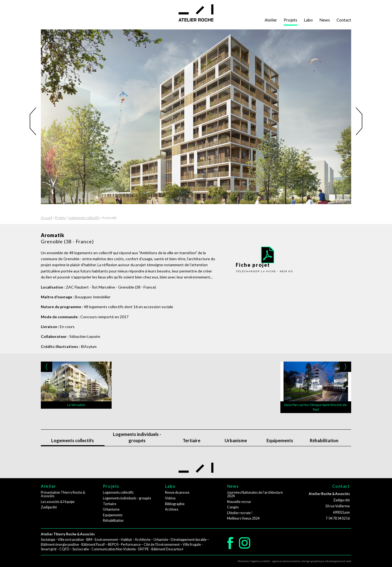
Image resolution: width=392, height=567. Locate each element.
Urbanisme (236, 440)
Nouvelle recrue (239, 502)
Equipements (280, 440)
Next (357, 121)
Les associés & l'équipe (58, 502)
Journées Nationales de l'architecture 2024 (255, 494)
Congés (233, 507)
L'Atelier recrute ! (240, 513)
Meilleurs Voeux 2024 (243, 518)
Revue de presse (177, 492)
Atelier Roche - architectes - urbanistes (196, 13)
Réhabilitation (324, 440)
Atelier (271, 20)
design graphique (313, 561)
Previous (35, 121)
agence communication (286, 561)
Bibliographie (175, 504)
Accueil (46, 218)
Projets (290, 20)
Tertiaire (192, 440)
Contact (344, 20)
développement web (338, 561)
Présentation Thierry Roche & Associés (63, 494)
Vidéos (170, 498)
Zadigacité (49, 507)
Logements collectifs (84, 218)
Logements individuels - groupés (137, 437)
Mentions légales (249, 561)
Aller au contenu (19, 9)
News (325, 20)
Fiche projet (275, 251)
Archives (172, 509)
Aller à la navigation (22, 3)
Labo (308, 20)
